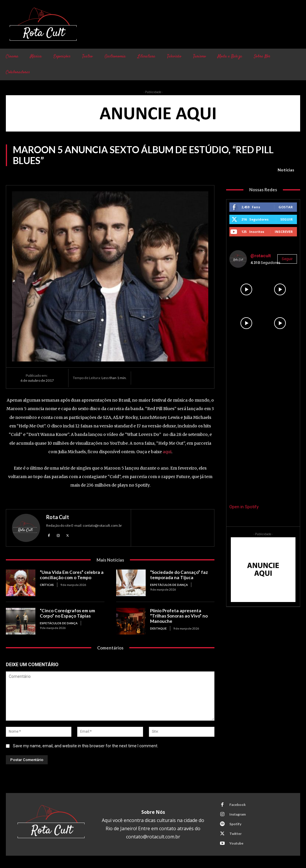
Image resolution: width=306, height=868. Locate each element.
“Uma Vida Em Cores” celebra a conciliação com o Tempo (71, 575)
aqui (167, 452)
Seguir (287, 219)
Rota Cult (58, 517)
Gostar (286, 207)
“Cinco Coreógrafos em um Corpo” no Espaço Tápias (67, 613)
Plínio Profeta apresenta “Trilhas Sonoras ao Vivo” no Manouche (178, 616)
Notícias (286, 170)
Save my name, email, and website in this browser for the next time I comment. (86, 746)
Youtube (236, 843)
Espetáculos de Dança (169, 585)
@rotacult (261, 256)
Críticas (47, 585)
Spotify (235, 824)
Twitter (235, 834)
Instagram (238, 814)
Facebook (238, 805)
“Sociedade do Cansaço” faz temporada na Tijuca (178, 575)
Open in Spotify (244, 507)
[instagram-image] (246, 289)
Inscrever (284, 232)
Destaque (158, 628)
